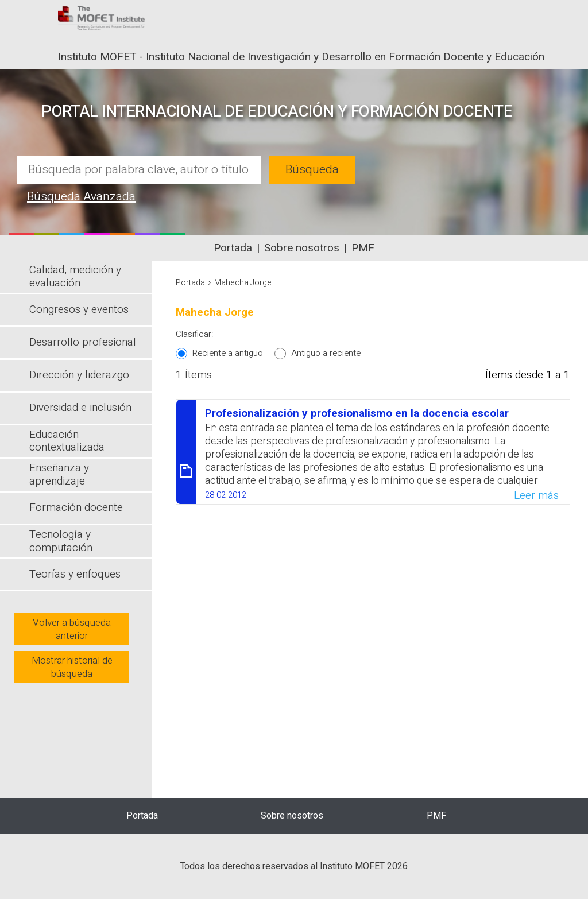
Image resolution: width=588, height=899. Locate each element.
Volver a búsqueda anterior (72, 629)
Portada (233, 248)
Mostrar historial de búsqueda (72, 667)
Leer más (536, 495)
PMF (363, 248)
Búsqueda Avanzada (81, 197)
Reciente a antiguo (228, 353)
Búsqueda (312, 170)
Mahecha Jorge (243, 283)
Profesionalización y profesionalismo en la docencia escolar (357, 413)
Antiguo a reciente (326, 353)
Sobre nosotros (302, 248)
